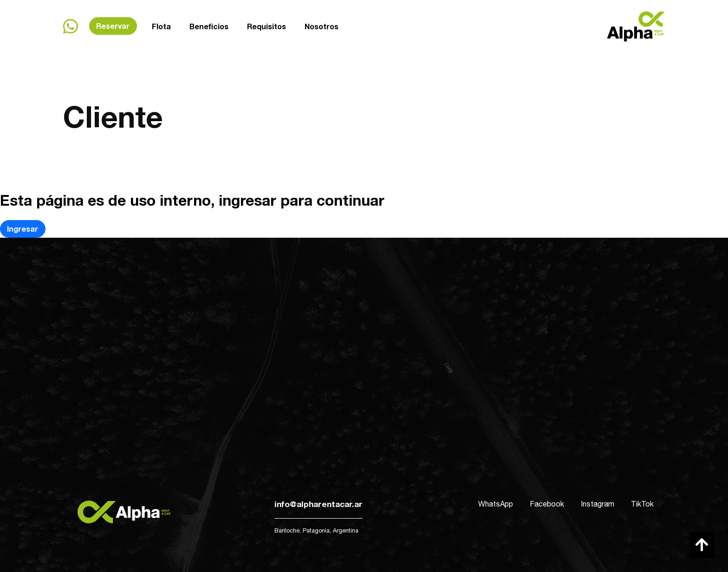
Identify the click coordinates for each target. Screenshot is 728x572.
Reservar (113, 26)
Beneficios (209, 26)
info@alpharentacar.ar (318, 504)
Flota (161, 26)
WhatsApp (496, 504)
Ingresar (23, 229)
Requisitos (266, 26)
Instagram (598, 504)
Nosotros (322, 25)
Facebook (547, 504)
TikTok (642, 504)
